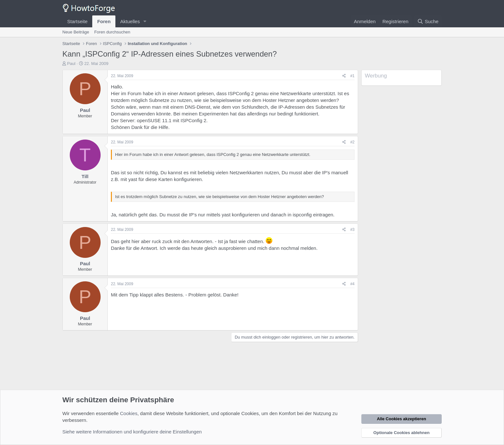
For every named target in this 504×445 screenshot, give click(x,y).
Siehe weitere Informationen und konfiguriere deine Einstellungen (132, 432)
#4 (352, 284)
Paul (71, 64)
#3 (352, 230)
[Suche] (428, 21)
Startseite (77, 21)
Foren (104, 21)
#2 (352, 142)
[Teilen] (344, 76)
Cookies (129, 413)
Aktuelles (130, 21)
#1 (352, 76)
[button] (145, 21)
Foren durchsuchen (112, 32)
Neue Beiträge (76, 32)
